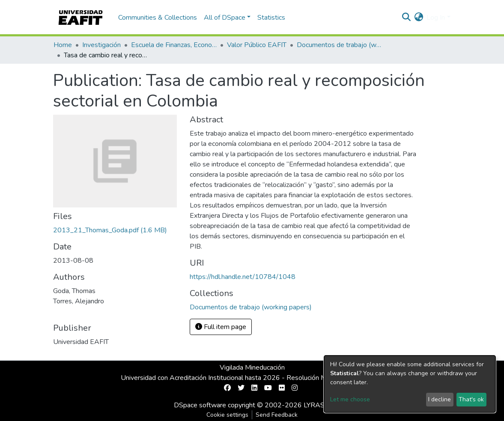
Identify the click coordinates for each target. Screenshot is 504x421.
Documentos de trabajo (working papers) (340, 45)
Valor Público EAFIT (257, 45)
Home (63, 45)
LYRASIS (317, 405)
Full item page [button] (221, 327)
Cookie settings (227, 415)
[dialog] (410, 384)
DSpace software (200, 405)
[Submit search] (406, 18)
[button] (419, 18)
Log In (436, 18)
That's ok (471, 399)
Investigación (101, 45)
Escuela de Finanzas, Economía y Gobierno (174, 45)
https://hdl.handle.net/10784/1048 (243, 277)
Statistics (271, 18)
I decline (440, 399)
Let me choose (350, 399)
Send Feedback (277, 415)
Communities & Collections (158, 18)
